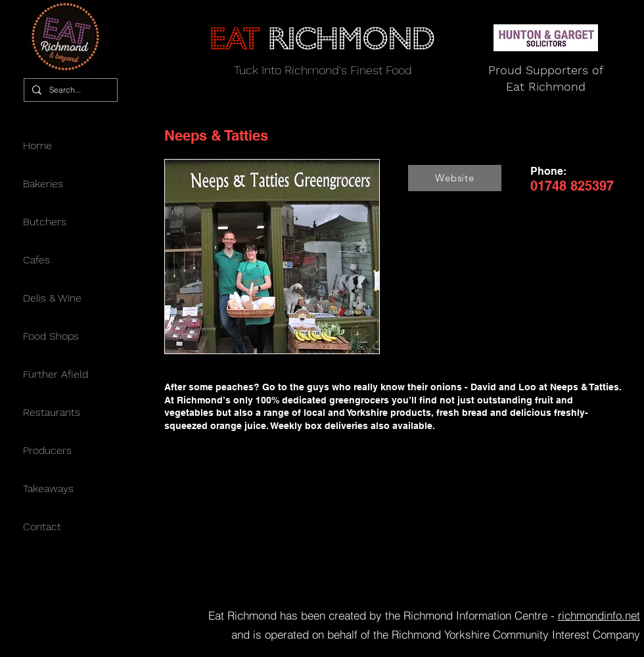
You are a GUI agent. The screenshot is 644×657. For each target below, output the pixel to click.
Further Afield (56, 374)
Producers (47, 450)
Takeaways (48, 488)
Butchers (45, 222)
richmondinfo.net (599, 615)
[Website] (455, 178)
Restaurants (52, 412)
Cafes (36, 260)
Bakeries (43, 184)
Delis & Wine (52, 298)
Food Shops (51, 336)
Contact (42, 527)
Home (37, 146)
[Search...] (69, 90)
